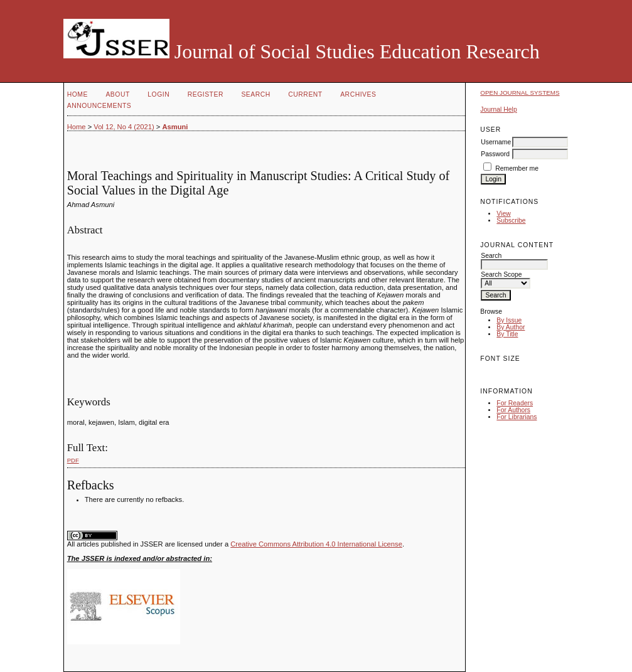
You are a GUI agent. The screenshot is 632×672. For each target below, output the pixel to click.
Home (78, 94)
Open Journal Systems (520, 93)
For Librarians (517, 417)
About (117, 94)
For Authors (513, 410)
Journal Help (498, 109)
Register (206, 94)
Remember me (517, 168)
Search (255, 94)
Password (495, 154)
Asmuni (175, 127)
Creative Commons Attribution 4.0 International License (316, 544)
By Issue (509, 320)
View (503, 214)
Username (496, 142)
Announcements (99, 106)
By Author (511, 327)
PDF (73, 460)
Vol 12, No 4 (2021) (124, 127)
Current (305, 94)
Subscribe (511, 221)
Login (158, 94)
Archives (358, 94)
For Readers (515, 403)
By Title (507, 334)
